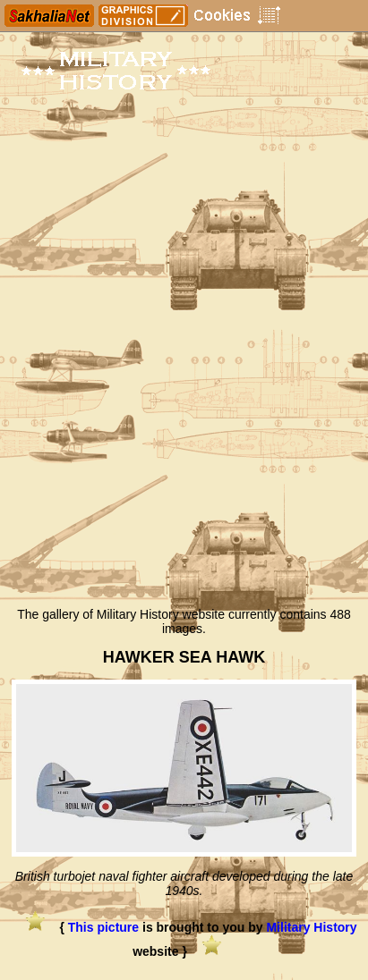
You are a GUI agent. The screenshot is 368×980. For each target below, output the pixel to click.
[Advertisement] (184, 406)
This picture (103, 927)
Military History (311, 927)
